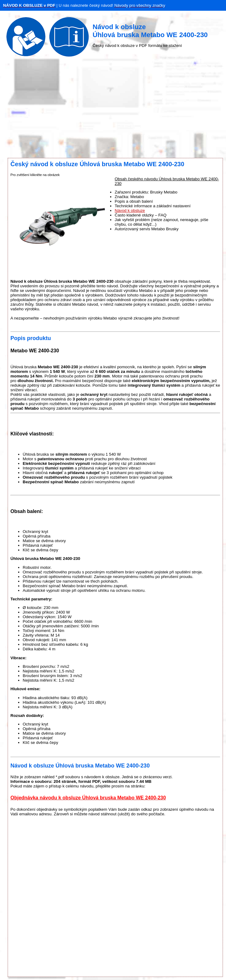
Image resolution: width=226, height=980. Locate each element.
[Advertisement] (113, 109)
